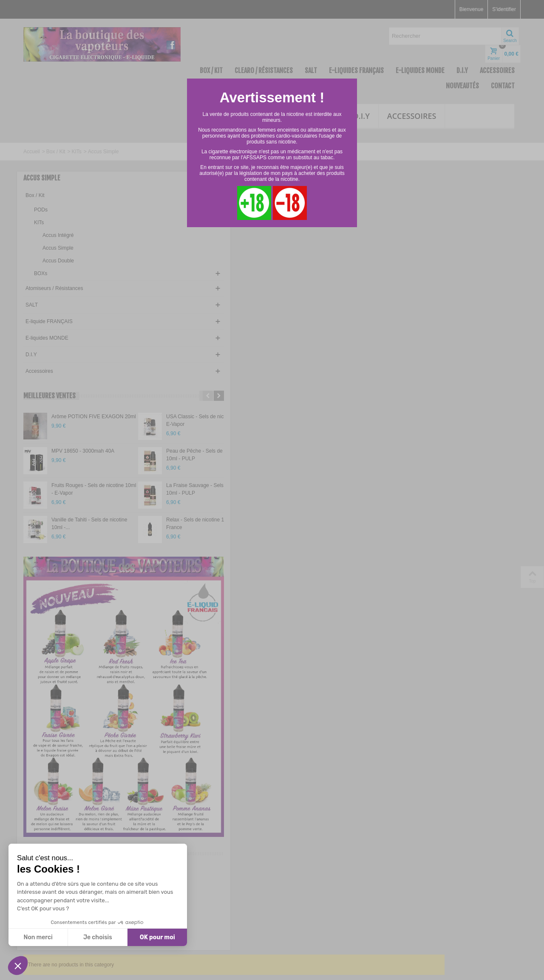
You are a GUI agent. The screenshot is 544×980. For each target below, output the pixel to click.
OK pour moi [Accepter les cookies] (157, 937)
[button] (18, 966)
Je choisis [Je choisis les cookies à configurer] (98, 937)
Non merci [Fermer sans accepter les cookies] (38, 937)
